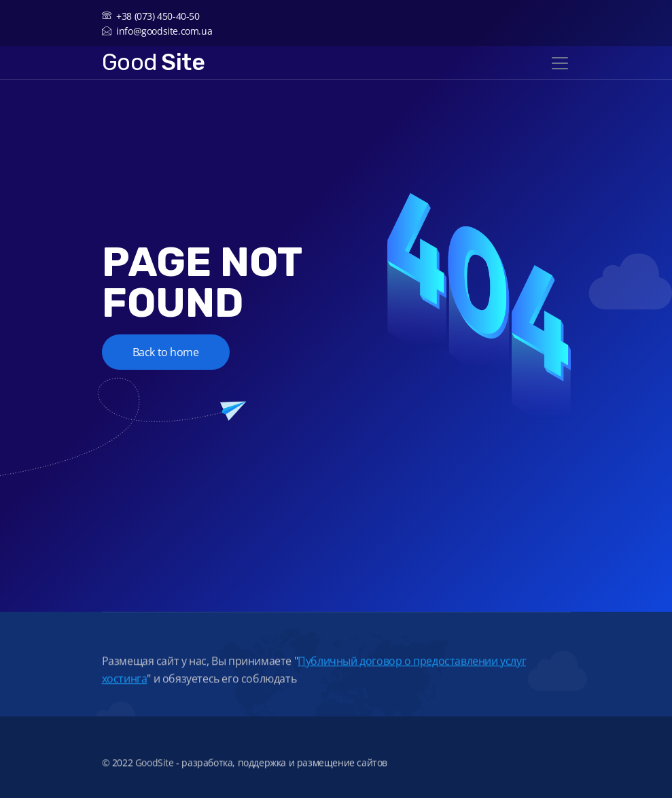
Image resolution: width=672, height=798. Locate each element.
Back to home (166, 352)
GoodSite (155, 768)
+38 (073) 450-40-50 (151, 16)
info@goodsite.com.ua (157, 31)
